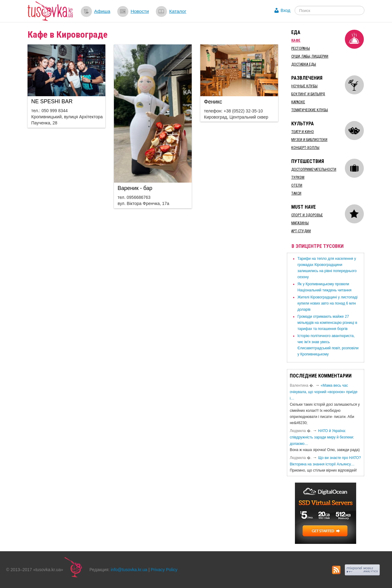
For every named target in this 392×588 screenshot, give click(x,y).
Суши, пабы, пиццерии (310, 56)
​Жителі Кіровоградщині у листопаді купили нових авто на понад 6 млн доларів (327, 303)
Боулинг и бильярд (308, 94)
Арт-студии (301, 231)
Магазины (300, 223)
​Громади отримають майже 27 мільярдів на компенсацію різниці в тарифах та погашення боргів (327, 323)
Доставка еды (304, 64)
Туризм (298, 177)
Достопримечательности (314, 169)
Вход (285, 10)
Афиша (102, 11)
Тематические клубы (310, 110)
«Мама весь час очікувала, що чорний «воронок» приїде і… (324, 392)
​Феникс (213, 102)
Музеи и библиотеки (309, 140)
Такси (296, 193)
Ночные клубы (304, 86)
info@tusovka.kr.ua (129, 570)
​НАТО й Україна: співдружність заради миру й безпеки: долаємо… (322, 437)
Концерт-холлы (305, 148)
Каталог (178, 11)
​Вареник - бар (135, 188)
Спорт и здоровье (307, 215)
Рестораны (301, 48)
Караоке (298, 102)
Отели (297, 185)
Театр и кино (303, 132)
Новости (140, 11)
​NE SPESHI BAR (52, 101)
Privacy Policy (164, 570)
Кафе (296, 40)
